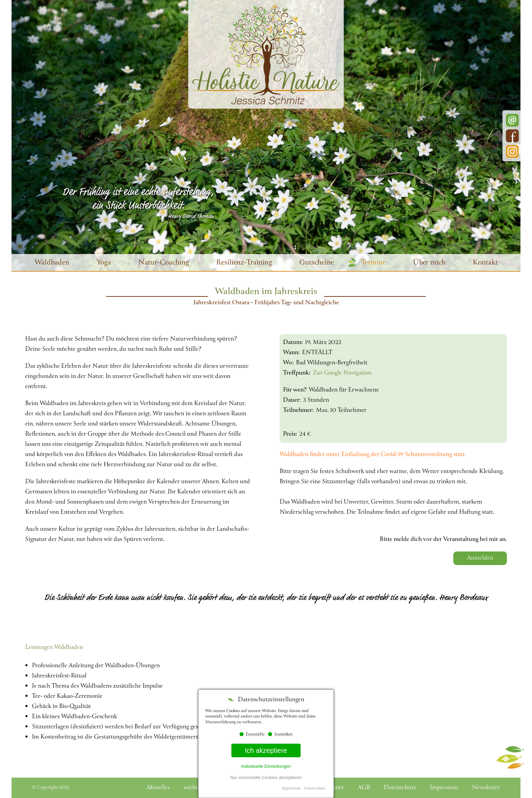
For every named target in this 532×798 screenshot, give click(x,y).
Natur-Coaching (164, 263)
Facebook (512, 136)
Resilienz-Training (244, 263)
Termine (373, 263)
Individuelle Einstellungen (266, 766)
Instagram (512, 151)
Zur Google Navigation (342, 373)
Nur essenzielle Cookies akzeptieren (266, 777)
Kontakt (485, 263)
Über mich (429, 263)
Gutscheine (317, 263)
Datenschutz (315, 789)
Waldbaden (52, 263)
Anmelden (480, 558)
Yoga (104, 263)
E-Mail (512, 120)
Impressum (291, 789)
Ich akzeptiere (266, 750)
